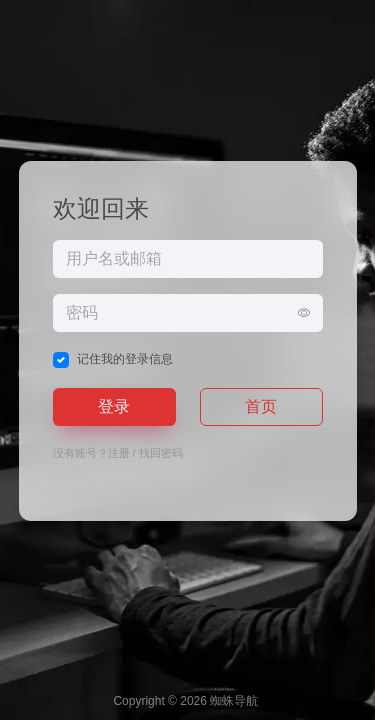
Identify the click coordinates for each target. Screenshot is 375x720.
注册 (119, 453)
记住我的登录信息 (125, 359)
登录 (114, 406)
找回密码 (161, 453)
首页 (261, 406)
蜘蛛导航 (234, 701)
